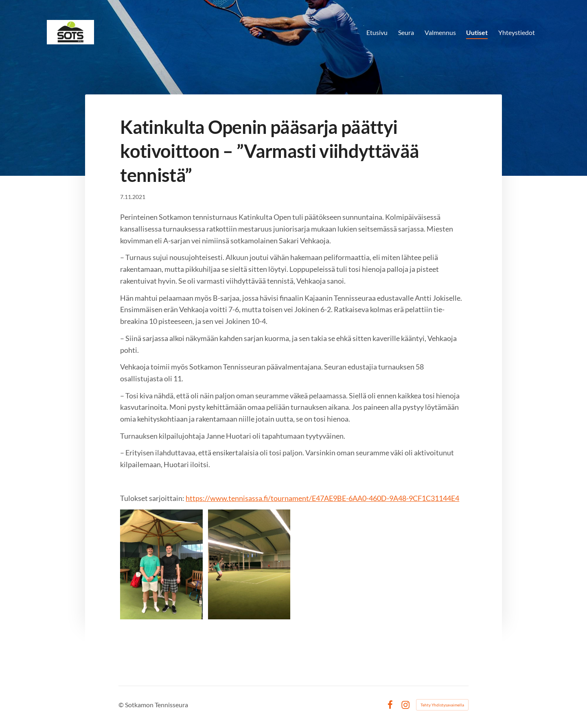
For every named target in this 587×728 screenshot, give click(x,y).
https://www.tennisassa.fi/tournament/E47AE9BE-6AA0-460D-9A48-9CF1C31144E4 (322, 498)
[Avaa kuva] (161, 564)
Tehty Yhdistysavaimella (442, 705)
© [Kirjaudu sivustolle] (122, 705)
